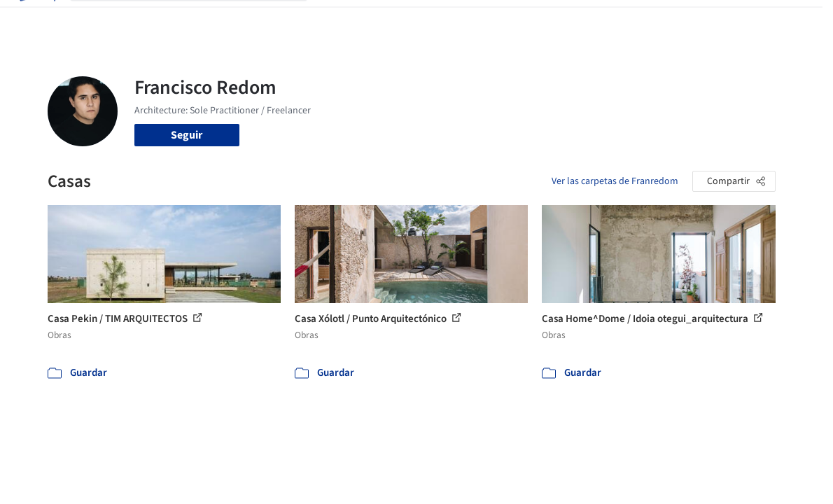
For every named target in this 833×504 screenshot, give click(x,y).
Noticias (518, 20)
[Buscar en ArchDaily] (200, 20)
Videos (562, 20)
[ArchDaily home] (36, 20)
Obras (333, 20)
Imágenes (379, 20)
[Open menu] (797, 20)
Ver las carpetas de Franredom (615, 181)
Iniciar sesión (635, 20)
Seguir (187, 135)
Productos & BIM (450, 20)
